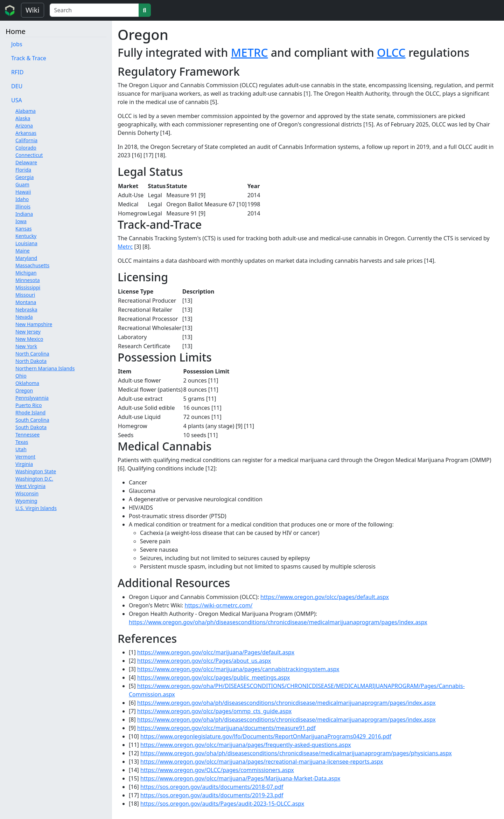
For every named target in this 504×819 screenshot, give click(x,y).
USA (17, 100)
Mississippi (28, 287)
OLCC (391, 52)
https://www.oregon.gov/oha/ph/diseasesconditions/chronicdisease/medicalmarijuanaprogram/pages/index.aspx (278, 622)
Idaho (22, 199)
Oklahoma (27, 383)
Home (16, 31)
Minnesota (28, 280)
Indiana (24, 214)
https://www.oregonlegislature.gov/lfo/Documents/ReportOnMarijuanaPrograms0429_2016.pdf (266, 736)
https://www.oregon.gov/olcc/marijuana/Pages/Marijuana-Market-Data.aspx (240, 778)
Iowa (21, 221)
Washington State (36, 471)
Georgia (24, 177)
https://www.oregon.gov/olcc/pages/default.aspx (325, 597)
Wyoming (26, 501)
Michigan (26, 273)
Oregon (24, 390)
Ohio (21, 376)
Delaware (26, 162)
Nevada (24, 317)
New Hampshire (34, 324)
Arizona (24, 126)
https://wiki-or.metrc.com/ (219, 605)
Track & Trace (29, 58)
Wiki (33, 10)
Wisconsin (27, 493)
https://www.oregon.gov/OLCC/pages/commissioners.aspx (217, 770)
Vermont (25, 457)
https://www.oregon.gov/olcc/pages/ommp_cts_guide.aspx (214, 711)
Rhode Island (30, 412)
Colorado (26, 148)
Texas (22, 442)
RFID (17, 72)
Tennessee (27, 435)
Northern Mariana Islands (45, 368)
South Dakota (31, 427)
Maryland (26, 258)
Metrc (125, 247)
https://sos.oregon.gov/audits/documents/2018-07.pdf (212, 787)
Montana (26, 302)
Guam (22, 184)
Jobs (17, 44)
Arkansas (26, 133)
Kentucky (26, 236)
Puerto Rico (29, 405)
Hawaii (23, 192)
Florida (23, 170)
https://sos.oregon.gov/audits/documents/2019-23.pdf (212, 795)
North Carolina (32, 354)
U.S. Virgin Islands (36, 508)
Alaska (23, 118)
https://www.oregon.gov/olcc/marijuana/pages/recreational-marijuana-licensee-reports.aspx (262, 762)
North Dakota (31, 361)
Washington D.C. (34, 479)
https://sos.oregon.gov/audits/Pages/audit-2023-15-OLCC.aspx (222, 804)
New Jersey (28, 332)
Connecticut (29, 155)
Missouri (25, 295)
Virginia (24, 464)
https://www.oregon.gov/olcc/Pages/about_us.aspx (204, 661)
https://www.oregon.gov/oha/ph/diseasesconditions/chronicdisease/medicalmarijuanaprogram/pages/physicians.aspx (296, 753)
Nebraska (26, 309)
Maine (23, 251)
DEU (17, 86)
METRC (250, 52)
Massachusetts (32, 265)
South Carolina (32, 420)
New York (26, 346)
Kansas (23, 229)
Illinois (23, 207)
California (26, 140)
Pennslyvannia (32, 398)
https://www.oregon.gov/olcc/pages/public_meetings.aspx (214, 677)
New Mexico (29, 339)
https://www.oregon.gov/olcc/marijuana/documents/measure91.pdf (226, 728)
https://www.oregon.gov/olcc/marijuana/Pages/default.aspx (216, 652)
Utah (21, 449)
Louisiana (26, 243)
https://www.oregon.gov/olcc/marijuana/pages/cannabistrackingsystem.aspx (238, 669)
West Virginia (30, 486)
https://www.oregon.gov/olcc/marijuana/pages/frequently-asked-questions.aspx (246, 745)
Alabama (26, 111)
